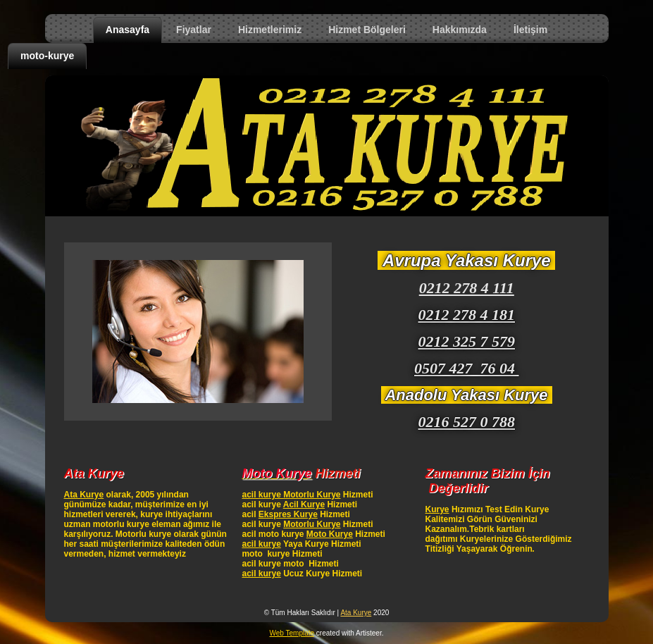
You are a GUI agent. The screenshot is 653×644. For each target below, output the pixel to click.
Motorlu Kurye (312, 524)
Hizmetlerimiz (270, 30)
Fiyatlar (194, 30)
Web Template (292, 633)
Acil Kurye (304, 504)
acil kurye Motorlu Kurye (291, 495)
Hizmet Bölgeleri (367, 30)
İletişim (530, 30)
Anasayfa (128, 30)
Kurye (437, 509)
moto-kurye (47, 56)
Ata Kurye (84, 495)
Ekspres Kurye (288, 514)
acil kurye (261, 544)
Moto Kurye (330, 534)
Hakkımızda (460, 30)
